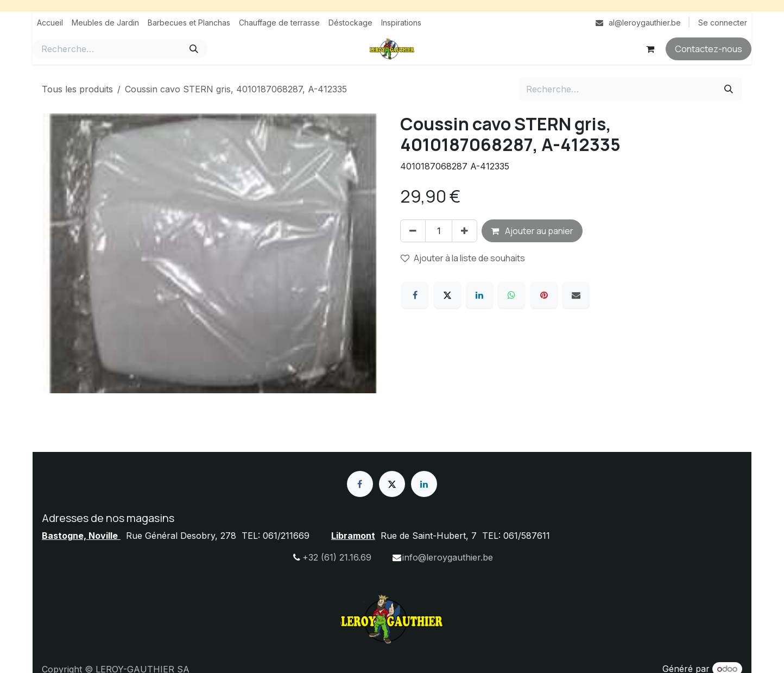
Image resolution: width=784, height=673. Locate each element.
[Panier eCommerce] (650, 49)
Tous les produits (77, 89)
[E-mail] (576, 295)
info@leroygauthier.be (448, 557)
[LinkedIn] (479, 295)
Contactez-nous (709, 49)
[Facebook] (415, 295)
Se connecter (723, 23)
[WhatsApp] (511, 295)
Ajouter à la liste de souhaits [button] (463, 258)
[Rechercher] (194, 49)
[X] (447, 295)
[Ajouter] (464, 231)
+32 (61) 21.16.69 (337, 557)
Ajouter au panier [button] (532, 231)
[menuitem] (50, 23)
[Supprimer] (413, 231)
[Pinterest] (544, 295)
